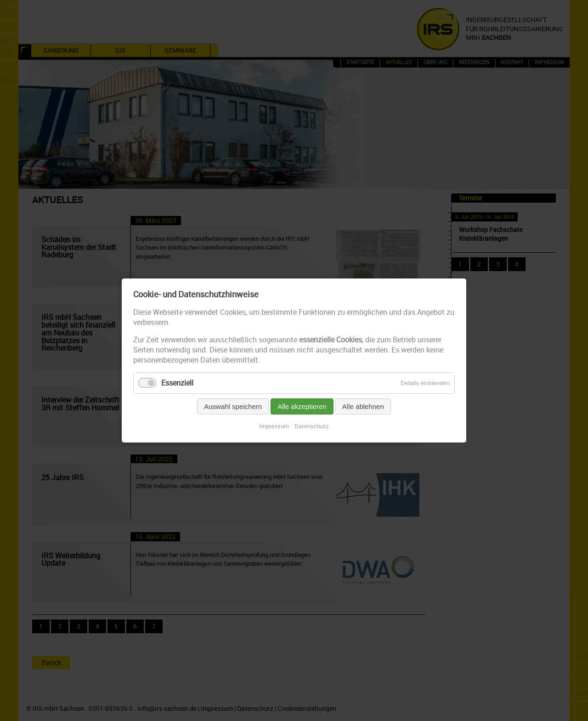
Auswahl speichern (233, 406)
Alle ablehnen (363, 406)
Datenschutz (312, 426)
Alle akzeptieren (302, 406)
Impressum (274, 426)
